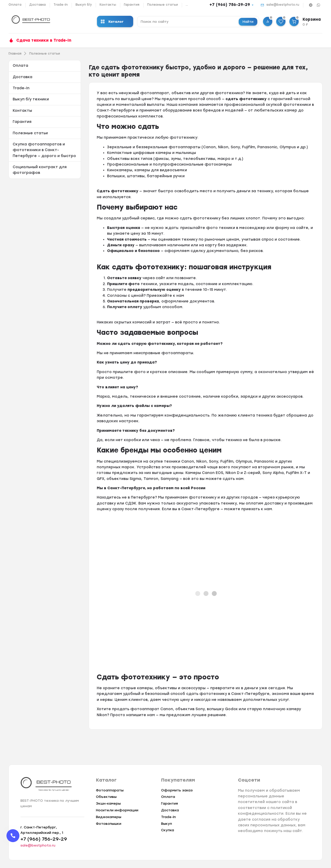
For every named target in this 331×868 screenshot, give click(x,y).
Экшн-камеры (108, 803)
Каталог (112, 22)
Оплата (15, 5)
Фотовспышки (109, 824)
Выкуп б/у (84, 5)
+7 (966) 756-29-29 (230, 5)
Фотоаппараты (110, 790)
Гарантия (132, 5)
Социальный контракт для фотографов (40, 170)
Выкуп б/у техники (31, 99)
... (187, 5)
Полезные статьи (163, 5)
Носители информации (117, 810)
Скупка (168, 830)
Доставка (37, 5)
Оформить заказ (177, 790)
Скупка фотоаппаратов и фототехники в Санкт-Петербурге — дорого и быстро (44, 150)
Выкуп (167, 824)
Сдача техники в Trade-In (44, 40)
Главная (15, 54)
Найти (248, 22)
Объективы (106, 797)
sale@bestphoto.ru (283, 5)
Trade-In (61, 5)
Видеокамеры (109, 817)
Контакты (108, 5)
